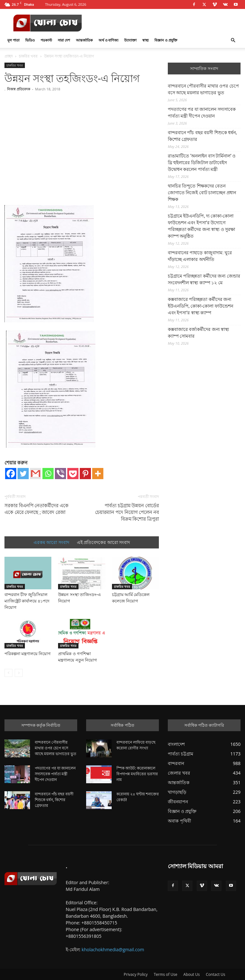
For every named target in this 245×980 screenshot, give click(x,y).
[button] (233, 40)
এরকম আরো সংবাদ (51, 542)
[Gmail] (36, 474)
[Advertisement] (82, 142)
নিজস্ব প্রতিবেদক (19, 89)
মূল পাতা (13, 40)
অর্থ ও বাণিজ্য (109, 40)
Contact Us (215, 974)
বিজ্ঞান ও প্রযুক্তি (166, 40)
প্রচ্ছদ (9, 56)
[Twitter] (23, 474)
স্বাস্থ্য (145, 40)
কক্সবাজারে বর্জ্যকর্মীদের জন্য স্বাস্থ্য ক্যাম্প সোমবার (198, 333)
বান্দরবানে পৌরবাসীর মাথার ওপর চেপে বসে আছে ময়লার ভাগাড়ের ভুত (203, 89)
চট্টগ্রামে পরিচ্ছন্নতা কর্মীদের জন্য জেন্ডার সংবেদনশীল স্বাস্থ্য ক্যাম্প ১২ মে (204, 279)
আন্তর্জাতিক (84, 40)
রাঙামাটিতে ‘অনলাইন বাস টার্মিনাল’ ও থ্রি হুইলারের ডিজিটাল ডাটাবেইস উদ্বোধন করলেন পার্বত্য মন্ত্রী (202, 163)
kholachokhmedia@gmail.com (113, 949)
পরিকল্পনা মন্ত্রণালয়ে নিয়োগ (28, 654)
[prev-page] (8, 673)
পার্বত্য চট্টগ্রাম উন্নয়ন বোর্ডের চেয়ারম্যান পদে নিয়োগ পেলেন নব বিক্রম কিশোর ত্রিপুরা (127, 512)
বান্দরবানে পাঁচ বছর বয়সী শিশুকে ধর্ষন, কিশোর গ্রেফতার (202, 136)
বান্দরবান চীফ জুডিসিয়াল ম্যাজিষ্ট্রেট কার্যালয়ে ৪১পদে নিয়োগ (27, 601)
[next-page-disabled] (19, 673)
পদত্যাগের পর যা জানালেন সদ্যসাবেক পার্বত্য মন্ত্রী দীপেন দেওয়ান (202, 113)
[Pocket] (73, 474)
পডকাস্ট (46, 40)
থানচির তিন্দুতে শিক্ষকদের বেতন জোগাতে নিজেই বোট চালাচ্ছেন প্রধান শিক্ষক (202, 193)
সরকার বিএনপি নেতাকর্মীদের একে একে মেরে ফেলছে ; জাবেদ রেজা (37, 509)
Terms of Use (166, 974)
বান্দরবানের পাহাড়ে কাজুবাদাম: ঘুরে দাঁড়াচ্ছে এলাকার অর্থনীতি (200, 256)
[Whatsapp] (48, 474)
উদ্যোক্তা (130, 40)
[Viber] (60, 474)
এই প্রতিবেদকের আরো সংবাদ (103, 542)
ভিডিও (30, 40)
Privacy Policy (136, 974)
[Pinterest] (85, 474)
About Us (192, 974)
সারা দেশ (64, 40)
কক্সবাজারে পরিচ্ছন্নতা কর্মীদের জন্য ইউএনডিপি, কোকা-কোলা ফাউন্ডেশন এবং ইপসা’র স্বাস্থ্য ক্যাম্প (200, 306)
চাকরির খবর (28, 56)
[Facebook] (11, 474)
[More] (98, 474)
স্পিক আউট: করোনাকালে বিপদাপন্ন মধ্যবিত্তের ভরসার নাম (137, 774)
